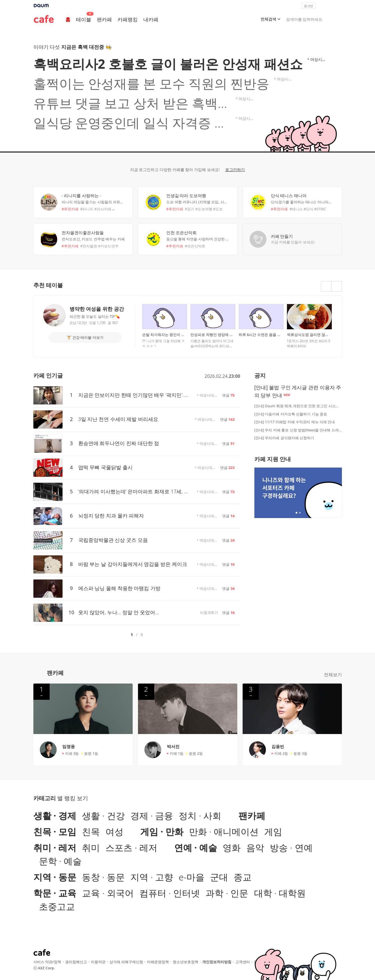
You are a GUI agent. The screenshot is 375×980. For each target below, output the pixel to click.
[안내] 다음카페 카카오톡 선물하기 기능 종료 (291, 414)
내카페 (151, 19)
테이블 (84, 19)
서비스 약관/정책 (47, 962)
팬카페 (104, 19)
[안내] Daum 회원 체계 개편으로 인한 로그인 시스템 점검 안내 (298, 406)
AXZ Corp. (46, 968)
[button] (339, 6)
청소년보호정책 (186, 962)
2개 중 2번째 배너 (300, 513)
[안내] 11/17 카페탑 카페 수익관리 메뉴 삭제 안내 (295, 422)
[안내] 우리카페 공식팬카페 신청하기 (284, 438)
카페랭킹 (128, 19)
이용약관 (98, 962)
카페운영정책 (158, 962)
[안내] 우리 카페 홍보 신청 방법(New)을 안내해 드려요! (298, 430)
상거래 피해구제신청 (126, 962)
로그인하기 (235, 170)
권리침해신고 (76, 962)
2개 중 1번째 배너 (296, 513)
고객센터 (243, 962)
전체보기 (333, 675)
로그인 (308, 6)
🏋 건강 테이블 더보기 (85, 337)
